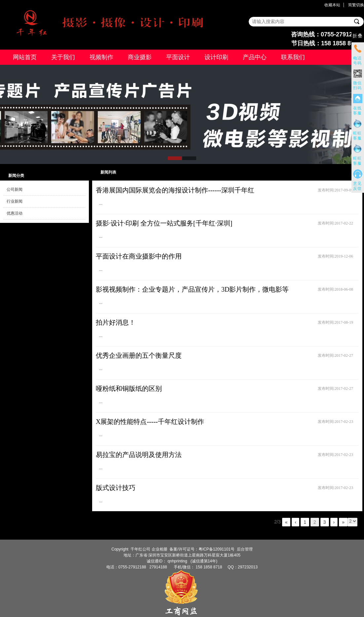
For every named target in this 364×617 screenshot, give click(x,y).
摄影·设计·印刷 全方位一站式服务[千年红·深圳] (164, 223)
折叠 (358, 36)
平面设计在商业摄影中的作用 (139, 256)
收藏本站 (332, 5)
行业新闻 (15, 201)
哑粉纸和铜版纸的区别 (129, 389)
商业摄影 (140, 57)
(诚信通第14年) (203, 561)
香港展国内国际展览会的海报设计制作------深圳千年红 (175, 190)
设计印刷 (216, 57)
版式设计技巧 (116, 488)
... (101, 203)
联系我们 (293, 57)
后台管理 (245, 549)
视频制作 (101, 57)
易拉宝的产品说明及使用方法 (139, 455)
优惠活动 (15, 213)
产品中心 (255, 57)
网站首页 (25, 57)
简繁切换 (356, 5)
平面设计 (178, 57)
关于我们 (63, 57)
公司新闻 (15, 189)
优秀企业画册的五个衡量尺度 (139, 355)
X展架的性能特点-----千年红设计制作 (150, 422)
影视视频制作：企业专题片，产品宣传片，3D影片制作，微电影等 (192, 289)
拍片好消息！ (116, 322)
